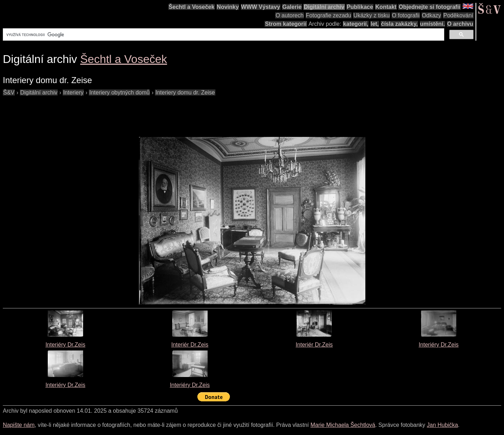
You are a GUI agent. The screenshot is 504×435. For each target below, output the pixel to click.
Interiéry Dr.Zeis (65, 345)
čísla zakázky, (399, 24)
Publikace (360, 7)
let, (375, 24)
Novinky (228, 7)
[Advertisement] (132, 113)
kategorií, (356, 24)
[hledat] (223, 35)
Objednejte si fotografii (429, 7)
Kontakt (386, 7)
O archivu (460, 24)
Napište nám (19, 425)
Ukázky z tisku (371, 15)
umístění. (433, 24)
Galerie (292, 7)
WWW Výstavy (261, 7)
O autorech (289, 15)
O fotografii (406, 15)
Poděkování (458, 15)
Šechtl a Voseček (192, 7)
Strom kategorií (286, 24)
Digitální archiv (324, 7)
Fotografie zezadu (329, 15)
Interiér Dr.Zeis (190, 345)
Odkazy (431, 15)
